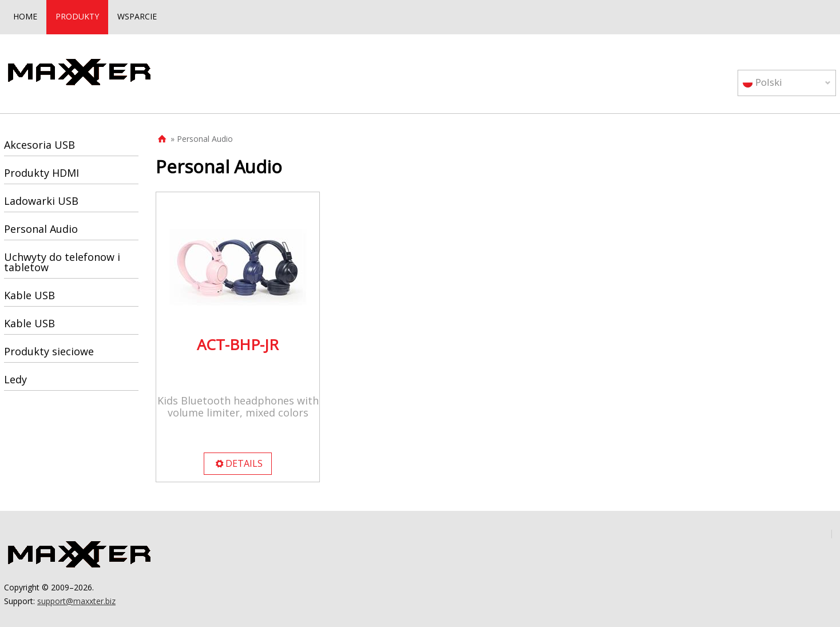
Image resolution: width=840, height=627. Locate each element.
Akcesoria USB (39, 145)
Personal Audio (41, 229)
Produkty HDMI (41, 173)
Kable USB (29, 295)
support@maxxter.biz (76, 601)
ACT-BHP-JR (238, 344)
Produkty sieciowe (49, 351)
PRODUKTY (77, 16)
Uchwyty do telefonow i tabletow (62, 262)
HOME (25, 16)
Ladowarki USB (41, 201)
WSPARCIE (137, 16)
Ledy (15, 379)
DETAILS (239, 463)
